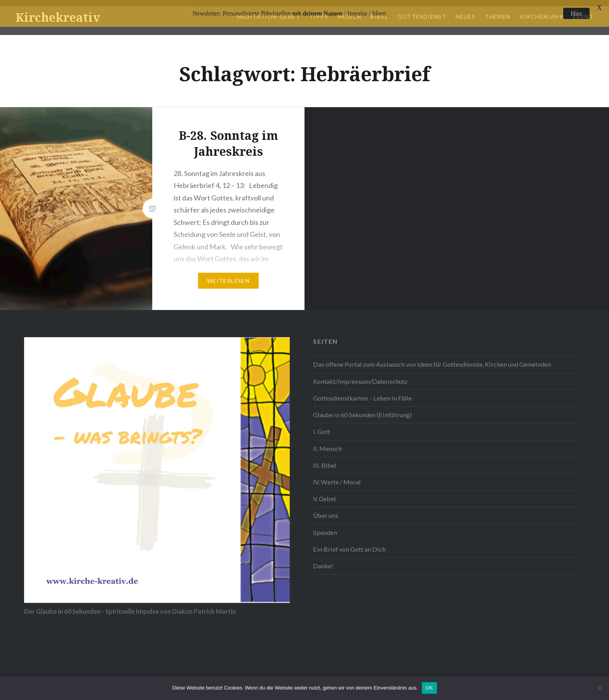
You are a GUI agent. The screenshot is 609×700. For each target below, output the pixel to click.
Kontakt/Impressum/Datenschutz (360, 375)
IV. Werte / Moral (337, 476)
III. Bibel (325, 459)
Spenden (325, 527)
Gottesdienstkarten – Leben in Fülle (362, 392)
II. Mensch (327, 443)
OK (429, 688)
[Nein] (599, 688)
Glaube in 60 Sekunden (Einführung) (362, 409)
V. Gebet (325, 493)
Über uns (326, 510)
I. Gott (322, 426)
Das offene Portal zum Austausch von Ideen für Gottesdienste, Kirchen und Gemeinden (432, 359)
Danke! (323, 560)
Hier (576, 13)
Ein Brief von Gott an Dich (349, 543)
